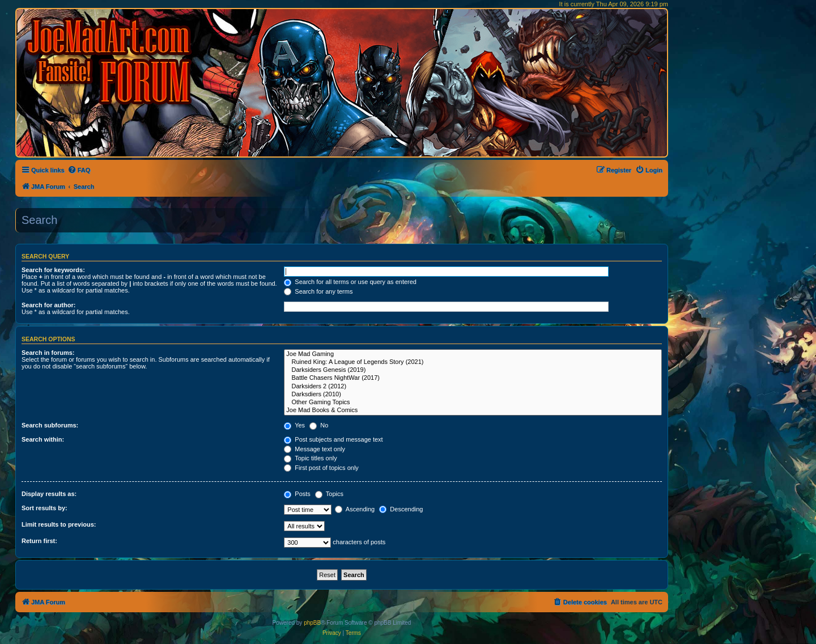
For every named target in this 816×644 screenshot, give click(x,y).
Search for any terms (318, 291)
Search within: (43, 439)
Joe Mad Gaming (473, 354)
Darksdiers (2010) (473, 395)
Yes (294, 425)
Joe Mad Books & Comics (473, 410)
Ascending (355, 509)
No (319, 425)
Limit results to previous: (59, 524)
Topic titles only (310, 458)
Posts (297, 494)
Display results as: (49, 494)
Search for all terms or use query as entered (350, 282)
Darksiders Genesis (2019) (473, 370)
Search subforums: (50, 425)
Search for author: (48, 305)
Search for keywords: (53, 270)
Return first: (39, 541)
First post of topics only (321, 468)
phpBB (312, 623)
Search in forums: (48, 353)
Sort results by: (44, 508)
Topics (329, 494)
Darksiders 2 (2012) (473, 387)
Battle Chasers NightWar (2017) (473, 378)
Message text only (314, 449)
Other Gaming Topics (473, 402)
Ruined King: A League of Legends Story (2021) (473, 362)
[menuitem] (79, 170)
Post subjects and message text (333, 439)
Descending (401, 509)
